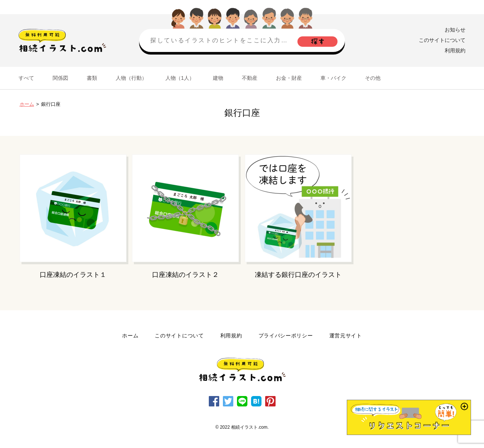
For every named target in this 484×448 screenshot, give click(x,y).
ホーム (27, 104)
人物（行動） (131, 78)
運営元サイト (346, 336)
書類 (92, 78)
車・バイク (333, 78)
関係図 (60, 78)
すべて (26, 78)
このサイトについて (442, 40)
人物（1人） (180, 78)
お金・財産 (289, 78)
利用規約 (455, 50)
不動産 (250, 78)
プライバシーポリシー (286, 336)
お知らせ (455, 30)
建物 (218, 78)
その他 (373, 78)
